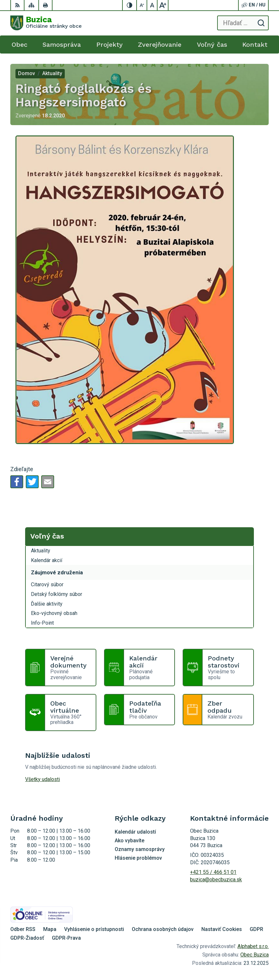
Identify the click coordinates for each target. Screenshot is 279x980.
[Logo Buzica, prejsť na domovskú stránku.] (46, 23)
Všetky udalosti (43, 779)
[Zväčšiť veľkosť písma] (163, 5)
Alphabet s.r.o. (253, 946)
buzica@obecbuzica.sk (216, 880)
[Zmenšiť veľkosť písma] (142, 5)
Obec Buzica (255, 955)
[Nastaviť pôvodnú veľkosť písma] (152, 5)
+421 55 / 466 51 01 (213, 872)
